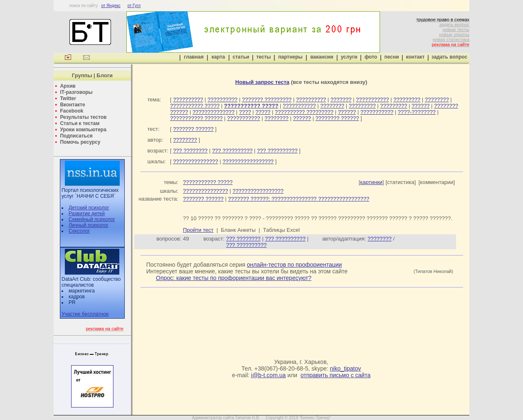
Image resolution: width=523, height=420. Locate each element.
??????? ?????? (193, 129)
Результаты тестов (83, 117)
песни (391, 57)
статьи (241, 57)
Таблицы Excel (282, 230)
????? (263, 112)
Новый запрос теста (262, 82)
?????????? (188, 99)
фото (371, 57)
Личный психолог (89, 225)
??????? (341, 99)
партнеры (290, 57)
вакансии (322, 57)
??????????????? (195, 161)
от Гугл (134, 6)
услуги (349, 57)
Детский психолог (89, 208)
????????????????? (248, 161)
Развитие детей (87, 214)
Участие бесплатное (85, 314)
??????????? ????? (195, 106)
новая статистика (451, 39)
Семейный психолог (92, 219)
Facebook (72, 111)
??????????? (373, 99)
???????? (437, 99)
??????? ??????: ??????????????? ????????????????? (299, 199)
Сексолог (79, 231)
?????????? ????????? (304, 112)
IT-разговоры (76, 92)
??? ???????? (190, 151)
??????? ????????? (267, 99)
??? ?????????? (232, 151)
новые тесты (456, 29)
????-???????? (417, 112)
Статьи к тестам (80, 123)
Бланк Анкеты (238, 230)
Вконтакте (72, 105)
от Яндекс (111, 6)
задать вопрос (454, 25)
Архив (68, 86)
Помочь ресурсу (80, 142)
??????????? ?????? (196, 118)
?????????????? (213, 112)
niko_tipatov (346, 368)
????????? (407, 99)
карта (218, 57)
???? (245, 112)
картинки (371, 182)
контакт (416, 57)
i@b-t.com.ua (268, 375)
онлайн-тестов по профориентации (295, 265)
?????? (421, 106)
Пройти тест (198, 230)
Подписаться (76, 136)
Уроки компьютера (83, 130)
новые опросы (454, 34)
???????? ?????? (337, 118)
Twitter (68, 98)
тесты (263, 57)
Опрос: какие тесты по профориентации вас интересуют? (234, 278)
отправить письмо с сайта (336, 375)
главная (194, 57)
